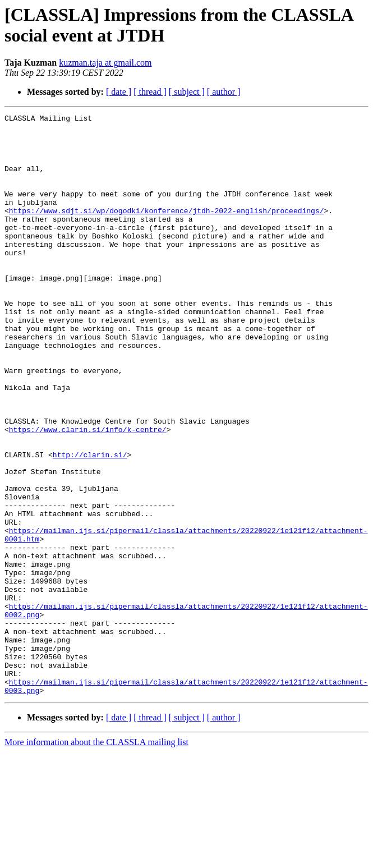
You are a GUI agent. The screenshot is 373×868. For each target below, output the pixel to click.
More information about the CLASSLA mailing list (96, 858)
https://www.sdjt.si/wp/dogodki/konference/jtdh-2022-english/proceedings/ (167, 231)
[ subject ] (187, 92)
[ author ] (224, 92)
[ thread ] (150, 92)
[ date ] (119, 92)
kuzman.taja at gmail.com (105, 63)
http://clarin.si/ (90, 523)
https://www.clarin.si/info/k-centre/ (88, 493)
